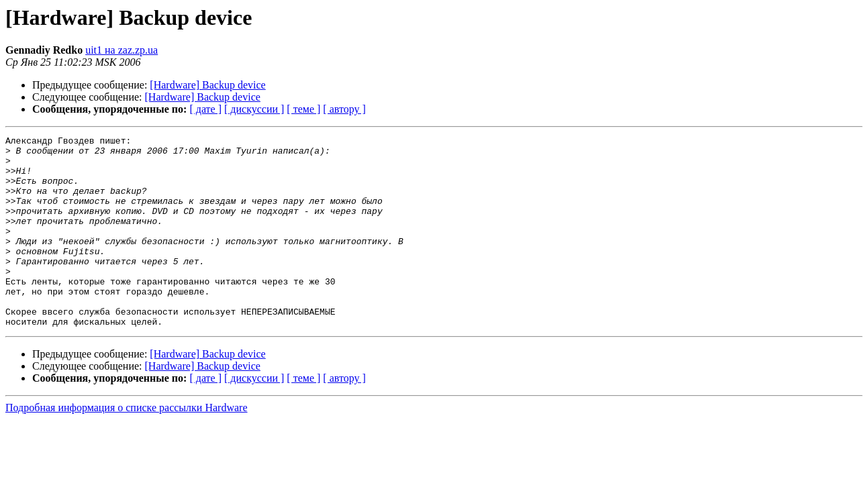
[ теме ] (303, 109)
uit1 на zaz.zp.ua (122, 50)
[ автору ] (344, 109)
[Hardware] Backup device (207, 85)
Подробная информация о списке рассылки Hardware (127, 446)
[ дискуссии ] (254, 109)
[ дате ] (205, 109)
